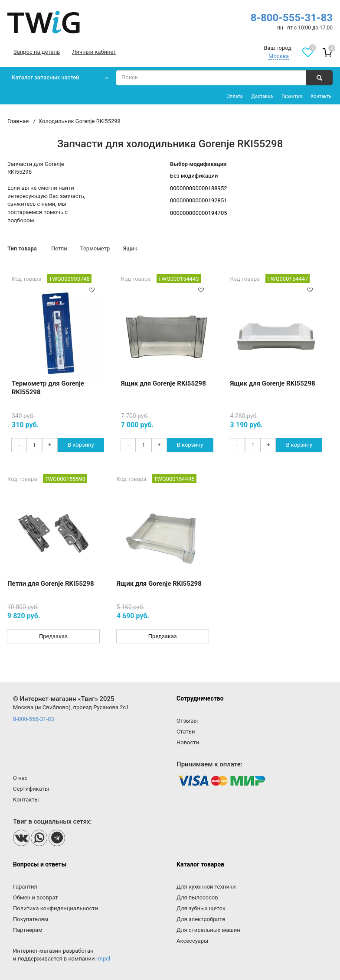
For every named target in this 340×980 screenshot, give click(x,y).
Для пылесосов (197, 897)
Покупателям (31, 919)
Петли (59, 248)
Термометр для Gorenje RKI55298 (48, 388)
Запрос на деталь (37, 52)
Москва (279, 56)
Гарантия (292, 96)
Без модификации (194, 176)
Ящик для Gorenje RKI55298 (163, 383)
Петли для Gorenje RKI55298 (51, 584)
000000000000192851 (199, 200)
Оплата (234, 96)
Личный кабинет (94, 52)
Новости (188, 742)
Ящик (130, 248)
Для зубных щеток (201, 908)
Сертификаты (31, 789)
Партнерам (28, 930)
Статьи (186, 732)
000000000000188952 (199, 188)
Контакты (322, 96)
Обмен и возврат (35, 897)
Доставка (262, 96)
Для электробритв (201, 919)
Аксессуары (192, 941)
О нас (20, 778)
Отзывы (187, 721)
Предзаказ (53, 636)
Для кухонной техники (206, 887)
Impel (103, 959)
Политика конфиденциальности (56, 908)
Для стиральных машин (208, 930)
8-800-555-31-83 (292, 18)
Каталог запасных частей (46, 77)
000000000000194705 (199, 213)
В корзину (81, 445)
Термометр (95, 248)
